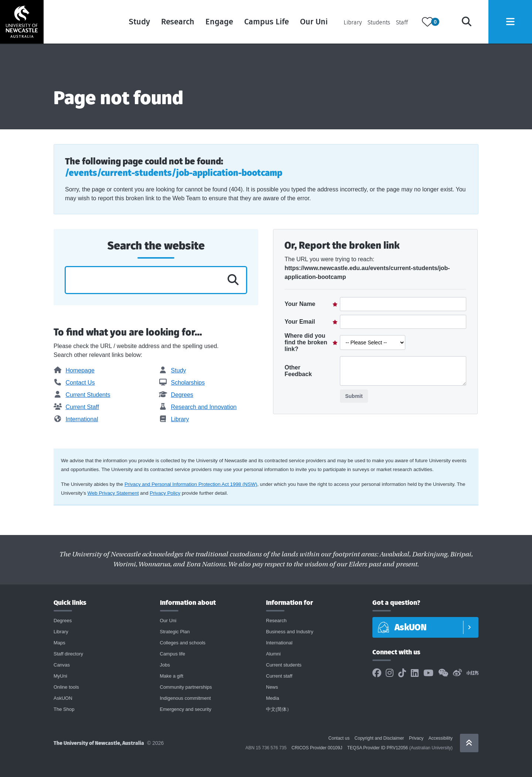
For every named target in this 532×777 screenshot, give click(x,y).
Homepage (74, 370)
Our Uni (312, 22)
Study (138, 22)
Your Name (300, 304)
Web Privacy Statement (113, 493)
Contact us (339, 738)
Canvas (62, 665)
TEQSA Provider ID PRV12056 (378, 748)
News (272, 687)
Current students (284, 665)
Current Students (82, 395)
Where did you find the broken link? (306, 342)
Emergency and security (186, 709)
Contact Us (74, 383)
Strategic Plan (175, 632)
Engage (218, 22)
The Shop (64, 709)
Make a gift (172, 676)
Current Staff (76, 407)
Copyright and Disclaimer (379, 738)
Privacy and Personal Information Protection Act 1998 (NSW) (191, 484)
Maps (59, 643)
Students (377, 23)
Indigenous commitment (185, 698)
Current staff (279, 676)
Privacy (416, 738)
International (76, 419)
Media (272, 698)
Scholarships (182, 383)
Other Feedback (298, 371)
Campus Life (265, 22)
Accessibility (441, 738)
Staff (400, 23)
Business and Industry (290, 632)
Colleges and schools (183, 643)
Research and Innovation (198, 407)
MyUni (60, 676)
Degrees (176, 395)
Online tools (66, 687)
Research (176, 22)
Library (351, 23)
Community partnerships (186, 687)
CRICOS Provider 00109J (317, 748)
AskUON (63, 698)
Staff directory (68, 654)
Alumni (273, 654)
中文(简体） (279, 709)
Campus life (173, 654)
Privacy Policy (165, 493)
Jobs (165, 665)
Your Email (300, 322)
